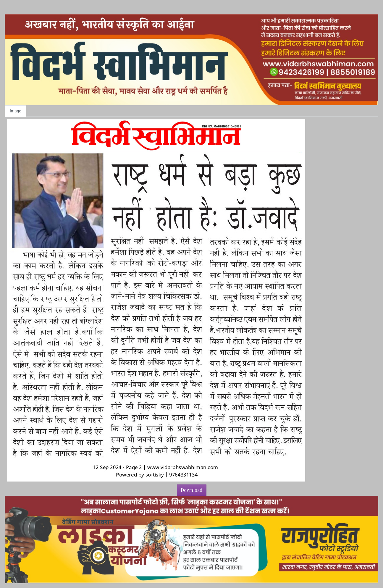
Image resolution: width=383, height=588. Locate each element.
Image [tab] (16, 111)
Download (192, 490)
